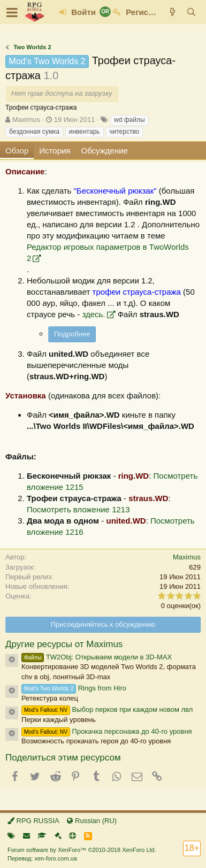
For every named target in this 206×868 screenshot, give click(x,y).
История (55, 151)
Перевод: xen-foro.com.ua (42, 858)
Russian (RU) (92, 821)
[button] (12, 12)
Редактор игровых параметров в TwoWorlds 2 (108, 252)
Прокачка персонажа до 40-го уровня (107, 731)
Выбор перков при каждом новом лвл (107, 709)
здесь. (93, 314)
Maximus (26, 120)
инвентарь (85, 132)
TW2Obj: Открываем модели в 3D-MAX (97, 657)
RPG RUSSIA (33, 821)
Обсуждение (105, 151)
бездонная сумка (34, 132)
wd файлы (129, 120)
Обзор (17, 151)
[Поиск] (191, 12)
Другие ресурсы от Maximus (64, 644)
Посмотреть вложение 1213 (78, 509)
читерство (124, 132)
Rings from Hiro (74, 688)
